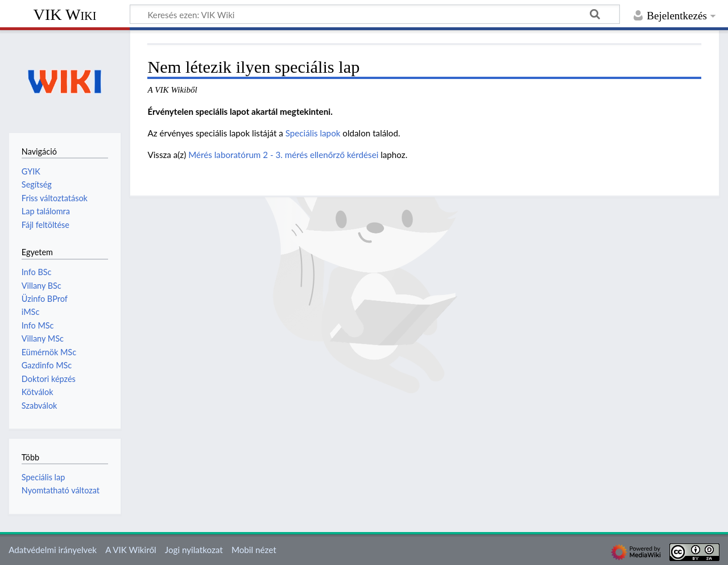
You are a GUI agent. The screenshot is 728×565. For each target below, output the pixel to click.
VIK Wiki (65, 14)
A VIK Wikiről (131, 550)
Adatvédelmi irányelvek (53, 550)
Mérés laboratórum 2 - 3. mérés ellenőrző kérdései (283, 155)
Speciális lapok (313, 133)
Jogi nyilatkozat (194, 550)
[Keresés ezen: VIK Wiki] (375, 14)
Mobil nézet (254, 550)
